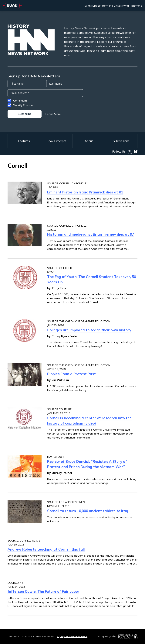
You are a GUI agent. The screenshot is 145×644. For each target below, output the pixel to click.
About (89, 141)
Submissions (121, 141)
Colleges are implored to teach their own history (89, 330)
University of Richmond (128, 6)
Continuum (20, 101)
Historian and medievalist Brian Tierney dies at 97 (91, 234)
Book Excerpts (56, 141)
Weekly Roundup (24, 105)
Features (24, 141)
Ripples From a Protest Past (71, 374)
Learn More (53, 114)
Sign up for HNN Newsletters (72, 636)
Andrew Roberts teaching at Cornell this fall (46, 549)
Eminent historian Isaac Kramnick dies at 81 (85, 192)
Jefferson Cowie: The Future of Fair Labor (43, 591)
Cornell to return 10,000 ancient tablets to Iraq (88, 511)
